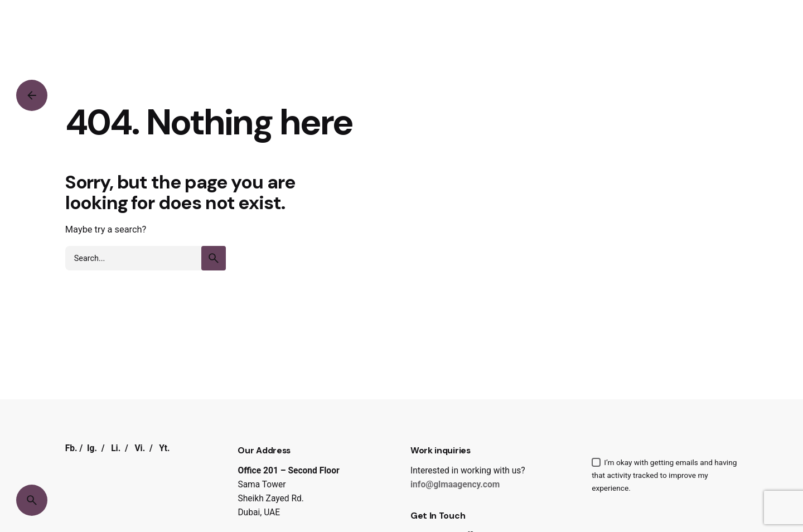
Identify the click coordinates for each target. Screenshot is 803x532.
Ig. (92, 448)
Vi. (140, 448)
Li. (116, 448)
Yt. (164, 448)
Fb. (71, 448)
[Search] (32, 500)
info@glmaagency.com (455, 485)
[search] (214, 258)
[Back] (32, 95)
